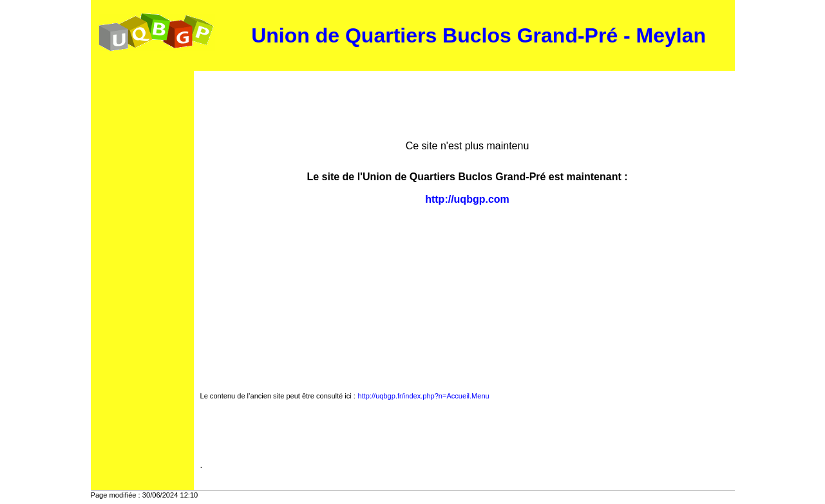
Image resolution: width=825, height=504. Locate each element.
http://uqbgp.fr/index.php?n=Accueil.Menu (424, 396)
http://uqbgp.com (467, 199)
